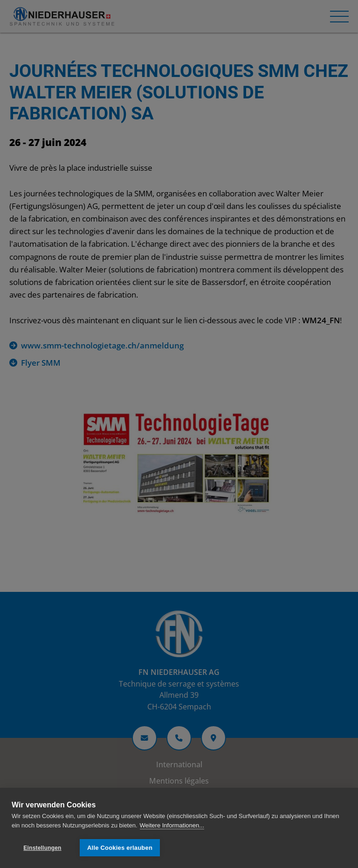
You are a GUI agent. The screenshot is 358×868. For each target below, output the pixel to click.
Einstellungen (42, 848)
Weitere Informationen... (172, 825)
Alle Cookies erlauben (120, 848)
